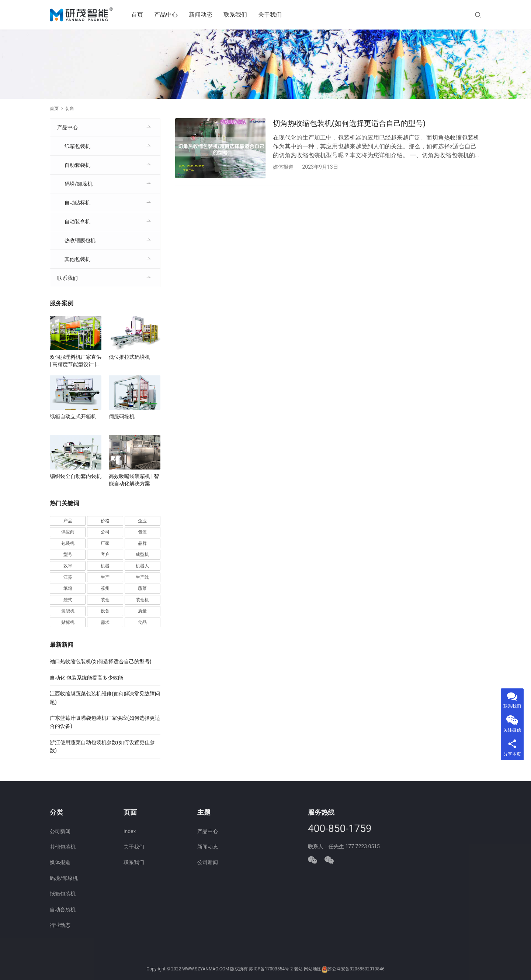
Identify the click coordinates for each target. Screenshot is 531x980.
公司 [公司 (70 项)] (105, 532)
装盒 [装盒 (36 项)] (105, 600)
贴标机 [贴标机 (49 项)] (68, 622)
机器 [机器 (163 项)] (105, 566)
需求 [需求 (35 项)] (105, 622)
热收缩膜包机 (80, 240)
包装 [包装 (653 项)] (142, 532)
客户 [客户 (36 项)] (105, 554)
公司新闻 (60, 831)
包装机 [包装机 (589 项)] (68, 543)
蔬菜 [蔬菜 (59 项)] (142, 588)
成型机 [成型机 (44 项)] (142, 554)
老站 (298, 969)
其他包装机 (77, 259)
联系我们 (236, 15)
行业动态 (60, 925)
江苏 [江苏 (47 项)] (68, 577)
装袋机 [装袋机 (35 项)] (68, 611)
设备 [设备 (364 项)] (105, 611)
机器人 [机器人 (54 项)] (142, 566)
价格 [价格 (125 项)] (105, 521)
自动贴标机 (77, 203)
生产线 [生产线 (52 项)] (142, 577)
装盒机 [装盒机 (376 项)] (142, 600)
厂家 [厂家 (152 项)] (105, 543)
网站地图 (313, 969)
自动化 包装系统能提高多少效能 (86, 678)
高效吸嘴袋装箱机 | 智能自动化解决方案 (134, 480)
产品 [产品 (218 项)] (68, 521)
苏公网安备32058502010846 (356, 969)
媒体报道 (283, 167)
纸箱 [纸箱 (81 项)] (68, 588)
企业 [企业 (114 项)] (142, 521)
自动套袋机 (77, 165)
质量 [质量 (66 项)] (142, 611)
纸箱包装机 (77, 146)
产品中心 (167, 15)
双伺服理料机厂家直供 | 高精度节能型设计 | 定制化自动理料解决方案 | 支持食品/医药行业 (76, 361)
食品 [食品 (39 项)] (142, 622)
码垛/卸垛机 (79, 184)
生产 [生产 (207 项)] (105, 577)
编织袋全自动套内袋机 (76, 476)
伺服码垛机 (122, 416)
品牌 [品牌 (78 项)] (142, 543)
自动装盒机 (77, 221)
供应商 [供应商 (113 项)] (68, 532)
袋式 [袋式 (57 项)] (68, 600)
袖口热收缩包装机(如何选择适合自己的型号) (101, 661)
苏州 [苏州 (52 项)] (105, 588)
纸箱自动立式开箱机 (73, 416)
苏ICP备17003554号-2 (271, 969)
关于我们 (271, 15)
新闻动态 (201, 15)
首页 (138, 15)
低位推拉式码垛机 (129, 357)
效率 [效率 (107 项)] (68, 566)
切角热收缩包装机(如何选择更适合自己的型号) (349, 123)
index (130, 831)
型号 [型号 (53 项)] (68, 554)
